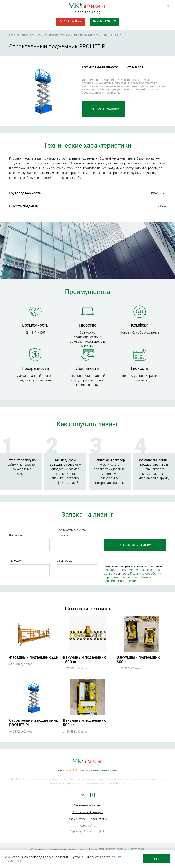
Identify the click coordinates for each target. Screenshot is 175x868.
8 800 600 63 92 (88, 13)
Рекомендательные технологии (87, 819)
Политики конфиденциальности (130, 579)
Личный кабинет (105, 22)
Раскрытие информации (87, 812)
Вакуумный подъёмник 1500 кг (84, 659)
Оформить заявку (104, 109)
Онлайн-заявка (70, 22)
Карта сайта (88, 826)
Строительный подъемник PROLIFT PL (33, 722)
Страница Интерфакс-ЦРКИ (88, 832)
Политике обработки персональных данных (132, 575)
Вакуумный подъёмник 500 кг (84, 722)
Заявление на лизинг (87, 805)
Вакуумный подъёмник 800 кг (138, 659)
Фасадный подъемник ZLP (34, 657)
